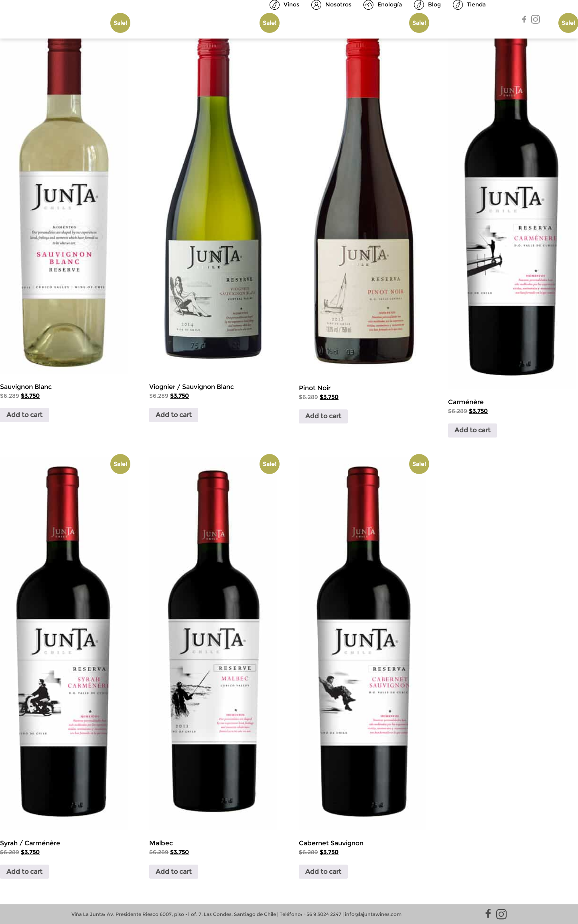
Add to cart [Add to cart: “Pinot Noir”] (323, 416)
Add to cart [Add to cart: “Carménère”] (473, 430)
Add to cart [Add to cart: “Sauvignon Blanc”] (24, 415)
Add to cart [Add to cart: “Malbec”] (174, 872)
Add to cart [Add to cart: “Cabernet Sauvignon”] (323, 872)
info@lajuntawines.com (373, 914)
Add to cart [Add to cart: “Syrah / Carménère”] (24, 872)
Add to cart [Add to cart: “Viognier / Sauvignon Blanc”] (174, 415)
